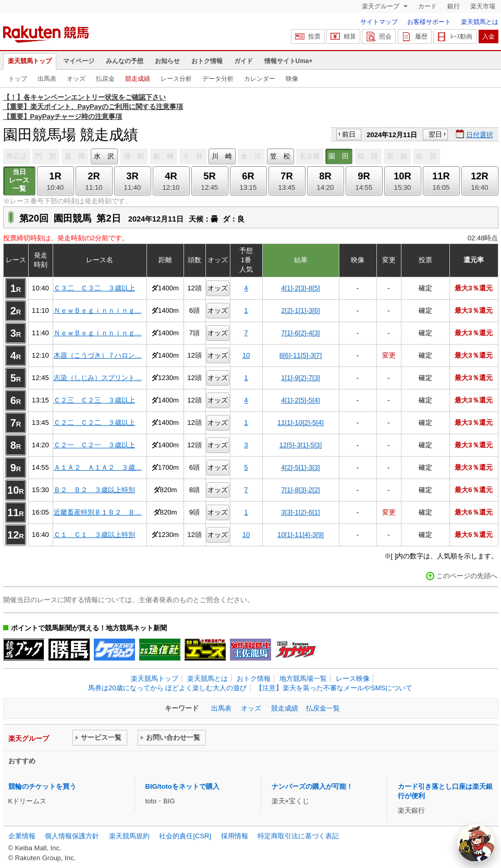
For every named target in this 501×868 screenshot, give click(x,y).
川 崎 (222, 156)
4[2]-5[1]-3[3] (300, 467)
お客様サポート (429, 22)
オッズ (76, 79)
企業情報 (22, 836)
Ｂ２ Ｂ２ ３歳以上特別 (94, 490)
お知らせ (167, 61)
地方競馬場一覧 (303, 678)
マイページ (79, 61)
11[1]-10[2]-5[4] (301, 423)
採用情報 (235, 836)
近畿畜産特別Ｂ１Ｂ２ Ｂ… (98, 512)
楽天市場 (483, 6)
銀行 (454, 6)
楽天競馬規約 (129, 836)
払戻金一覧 (323, 708)
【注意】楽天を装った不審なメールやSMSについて (334, 688)
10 (246, 355)
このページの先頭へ (467, 576)
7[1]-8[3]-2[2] (300, 490)
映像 (292, 79)
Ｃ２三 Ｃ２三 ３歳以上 (94, 400)
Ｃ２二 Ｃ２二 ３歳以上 (94, 423)
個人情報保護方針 (72, 836)
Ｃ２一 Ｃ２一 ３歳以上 (94, 445)
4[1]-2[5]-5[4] (300, 400)
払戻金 (105, 79)
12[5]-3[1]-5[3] (301, 445)
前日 (349, 134)
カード (427, 6)
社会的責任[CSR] (185, 836)
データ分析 (218, 79)
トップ (18, 79)
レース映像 (353, 678)
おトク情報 (207, 61)
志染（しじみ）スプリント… (98, 378)
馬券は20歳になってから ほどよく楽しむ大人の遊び (167, 688)
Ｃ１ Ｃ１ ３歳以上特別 (94, 535)
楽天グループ (381, 6)
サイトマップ (379, 22)
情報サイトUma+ (289, 61)
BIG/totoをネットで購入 (182, 786)
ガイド (243, 61)
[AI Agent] (476, 843)
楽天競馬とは (480, 22)
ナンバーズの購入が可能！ (312, 786)
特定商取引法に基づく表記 (298, 836)
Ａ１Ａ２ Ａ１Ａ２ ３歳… (98, 467)
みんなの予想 (125, 61)
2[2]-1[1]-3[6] (300, 310)
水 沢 (104, 156)
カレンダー (260, 79)
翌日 (435, 134)
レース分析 (176, 79)
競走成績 (138, 79)
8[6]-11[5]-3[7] (301, 355)
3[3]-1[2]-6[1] (300, 512)
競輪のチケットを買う (42, 786)
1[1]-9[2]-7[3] (300, 378)
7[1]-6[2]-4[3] (300, 333)
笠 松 (280, 156)
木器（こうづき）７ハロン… (98, 355)
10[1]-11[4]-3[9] (301, 535)
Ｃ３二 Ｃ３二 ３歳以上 (94, 288)
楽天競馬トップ (30, 61)
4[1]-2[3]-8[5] (300, 288)
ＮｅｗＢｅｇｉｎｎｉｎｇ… (98, 310)
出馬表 (47, 79)
